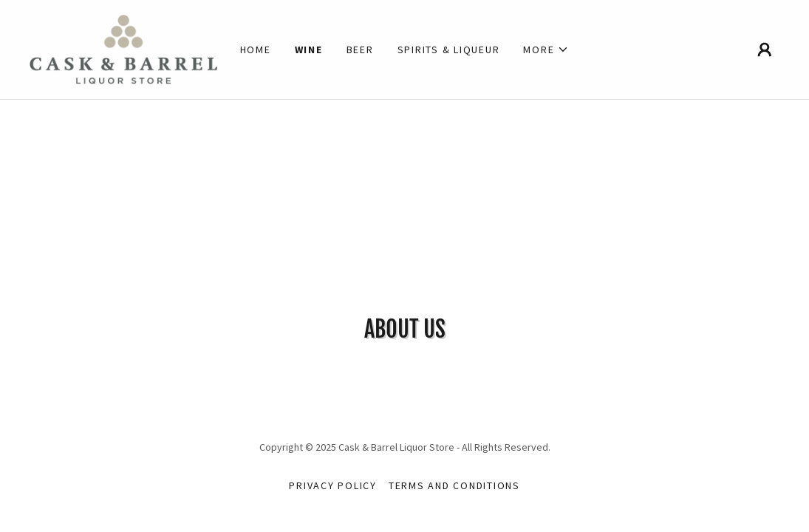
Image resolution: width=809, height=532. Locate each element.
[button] (546, 50)
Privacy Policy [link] (333, 485)
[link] (123, 48)
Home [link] (256, 50)
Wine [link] (309, 50)
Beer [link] (360, 50)
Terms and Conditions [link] (454, 485)
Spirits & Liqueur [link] (449, 50)
